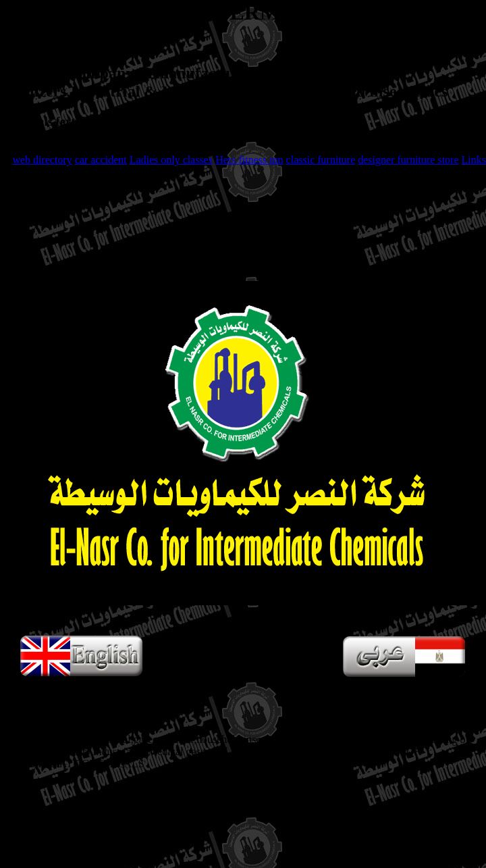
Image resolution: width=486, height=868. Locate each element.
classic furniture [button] (321, 160)
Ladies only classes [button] (171, 160)
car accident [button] (101, 160)
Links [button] (474, 160)
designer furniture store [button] (408, 160)
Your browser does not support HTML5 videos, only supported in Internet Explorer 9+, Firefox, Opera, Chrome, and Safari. (243, 443)
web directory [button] (42, 160)
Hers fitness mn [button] (249, 160)
